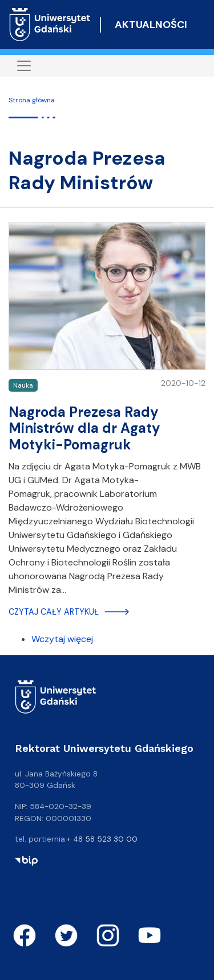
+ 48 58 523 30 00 (102, 839)
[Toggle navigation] (24, 66)
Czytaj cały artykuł (54, 612)
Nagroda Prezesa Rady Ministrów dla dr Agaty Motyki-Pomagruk (84, 429)
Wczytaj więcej (62, 639)
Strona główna (32, 100)
